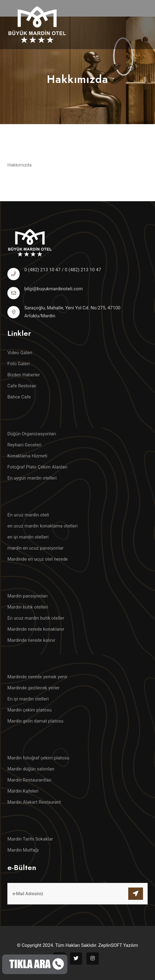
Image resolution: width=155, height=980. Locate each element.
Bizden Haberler (24, 375)
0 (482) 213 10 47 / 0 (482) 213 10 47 (63, 270)
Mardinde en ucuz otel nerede (38, 559)
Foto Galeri (18, 364)
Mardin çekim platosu (30, 710)
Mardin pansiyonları (28, 596)
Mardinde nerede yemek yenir (37, 677)
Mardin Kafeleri (23, 791)
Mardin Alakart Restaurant (34, 802)
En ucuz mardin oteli (28, 515)
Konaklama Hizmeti (27, 456)
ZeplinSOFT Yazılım (118, 945)
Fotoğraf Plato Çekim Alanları (37, 467)
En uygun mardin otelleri (32, 478)
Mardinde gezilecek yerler (34, 688)
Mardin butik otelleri (28, 607)
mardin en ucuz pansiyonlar (36, 548)
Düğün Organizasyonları (32, 434)
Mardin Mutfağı (23, 850)
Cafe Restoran (22, 386)
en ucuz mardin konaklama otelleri (42, 526)
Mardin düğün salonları (31, 769)
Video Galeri (20, 353)
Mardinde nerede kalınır (31, 640)
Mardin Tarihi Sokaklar (30, 839)
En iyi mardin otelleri (28, 699)
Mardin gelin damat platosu (35, 721)
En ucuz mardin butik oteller (36, 618)
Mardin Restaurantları (29, 780)
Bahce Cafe (19, 397)
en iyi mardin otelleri (28, 537)
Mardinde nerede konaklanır (36, 629)
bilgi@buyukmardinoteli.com (54, 289)
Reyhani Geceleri (24, 445)
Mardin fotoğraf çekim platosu (38, 758)
